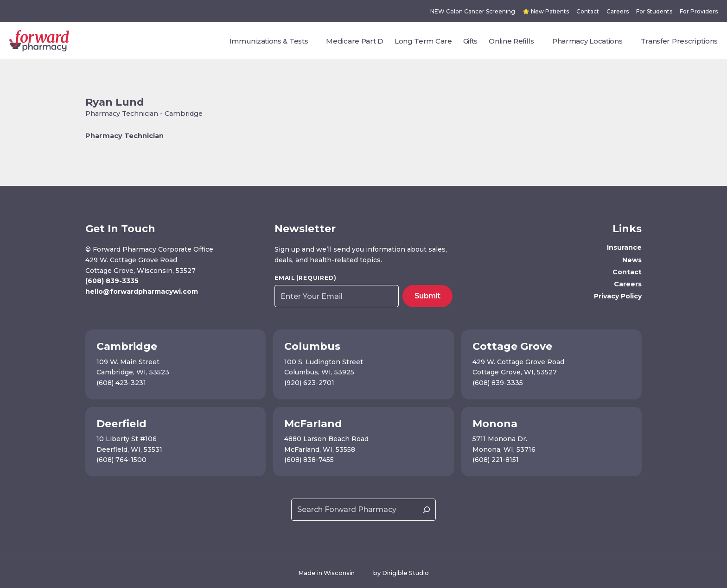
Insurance (624, 247)
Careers (618, 11)
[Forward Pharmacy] (39, 41)
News (632, 260)
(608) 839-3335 (112, 281)
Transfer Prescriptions (679, 41)
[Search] (427, 510)
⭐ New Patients (546, 11)
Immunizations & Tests (269, 41)
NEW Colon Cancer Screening (473, 11)
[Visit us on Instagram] (104, 311)
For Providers (699, 11)
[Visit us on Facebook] (90, 311)
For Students (654, 11)
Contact (588, 11)
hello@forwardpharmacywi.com (142, 291)
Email (305, 278)
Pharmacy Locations (587, 41)
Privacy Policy (618, 296)
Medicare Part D (355, 41)
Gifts (471, 41)
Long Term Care (423, 41)
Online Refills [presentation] (511, 41)
